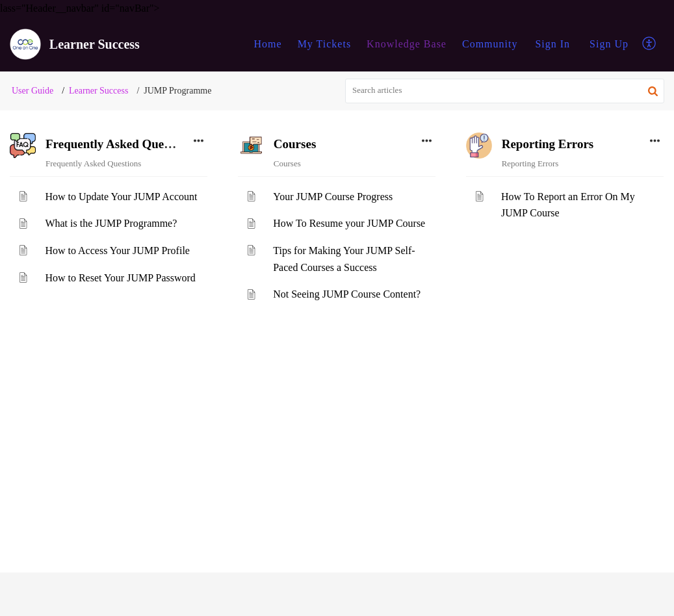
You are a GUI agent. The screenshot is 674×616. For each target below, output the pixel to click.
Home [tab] (268, 44)
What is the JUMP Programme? (111, 223)
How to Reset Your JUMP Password (120, 278)
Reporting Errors (548, 144)
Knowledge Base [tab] (407, 44)
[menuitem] (552, 44)
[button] (650, 44)
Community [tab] (490, 44)
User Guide (32, 91)
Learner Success (98, 91)
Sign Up (609, 44)
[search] (505, 91)
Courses (295, 144)
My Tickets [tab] (324, 44)
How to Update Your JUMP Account (121, 197)
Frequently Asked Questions (120, 144)
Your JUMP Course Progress (333, 197)
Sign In (552, 44)
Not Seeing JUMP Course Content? (347, 294)
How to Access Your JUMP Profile (117, 250)
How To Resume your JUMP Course (349, 223)
